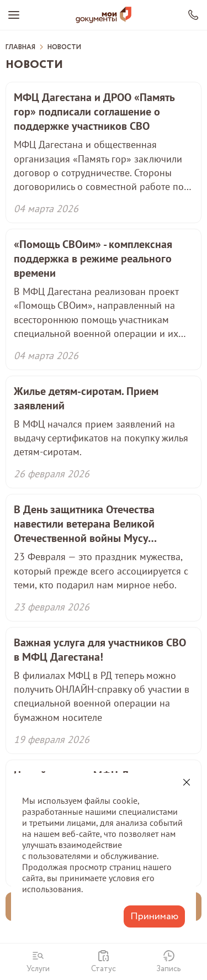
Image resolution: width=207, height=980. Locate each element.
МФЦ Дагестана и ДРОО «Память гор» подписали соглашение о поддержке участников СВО (94, 112)
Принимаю (154, 916)
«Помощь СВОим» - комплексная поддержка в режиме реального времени (93, 259)
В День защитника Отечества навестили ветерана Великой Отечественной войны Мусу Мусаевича (84, 524)
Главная (20, 48)
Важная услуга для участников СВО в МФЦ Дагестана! (100, 650)
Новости (64, 48)
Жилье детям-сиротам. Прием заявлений (86, 398)
